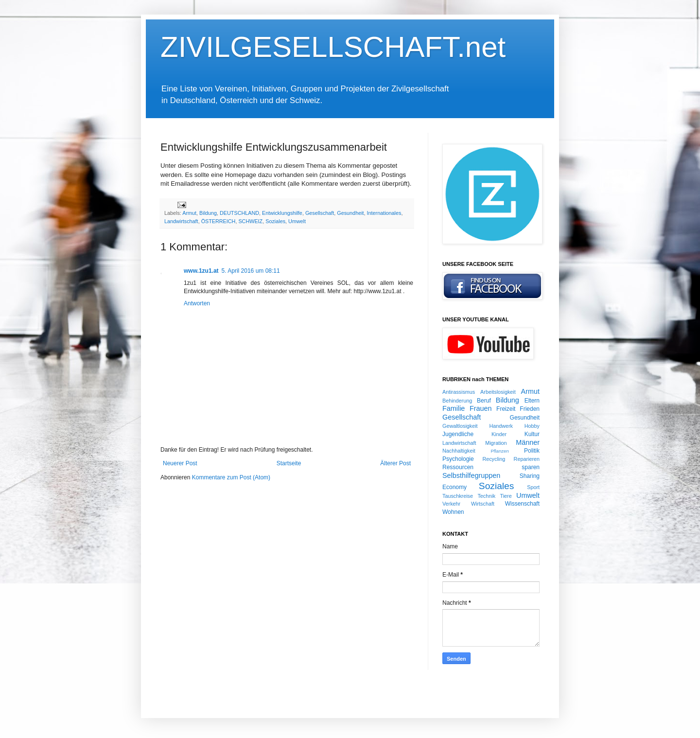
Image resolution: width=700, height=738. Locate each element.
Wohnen (453, 512)
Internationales (384, 213)
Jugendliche (458, 434)
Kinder (499, 434)
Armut (189, 213)
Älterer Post (395, 463)
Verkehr (451, 504)
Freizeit (506, 409)
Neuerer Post (180, 463)
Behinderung (457, 401)
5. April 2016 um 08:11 (251, 271)
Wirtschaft (483, 504)
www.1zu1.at (201, 271)
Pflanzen (499, 451)
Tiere (506, 496)
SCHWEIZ (250, 221)
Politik (532, 451)
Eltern (532, 401)
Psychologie (458, 459)
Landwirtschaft (181, 221)
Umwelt (297, 221)
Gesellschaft (320, 213)
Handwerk (501, 426)
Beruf (484, 401)
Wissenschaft (522, 504)
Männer (528, 442)
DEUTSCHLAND (239, 213)
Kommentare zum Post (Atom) (231, 477)
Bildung (208, 213)
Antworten (197, 303)
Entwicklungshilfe (282, 213)
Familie (454, 408)
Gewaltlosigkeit (460, 426)
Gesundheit (350, 213)
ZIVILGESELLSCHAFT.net (333, 47)
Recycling (494, 459)
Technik (486, 496)
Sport (533, 487)
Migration (496, 443)
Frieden (530, 409)
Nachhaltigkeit (459, 451)
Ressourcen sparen (491, 467)
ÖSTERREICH (219, 221)
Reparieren (527, 459)
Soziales (275, 221)
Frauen (481, 408)
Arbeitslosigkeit (498, 392)
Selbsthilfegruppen (471, 475)
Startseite (289, 463)
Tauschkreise (458, 496)
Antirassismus (459, 392)
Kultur (532, 434)
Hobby (532, 426)
